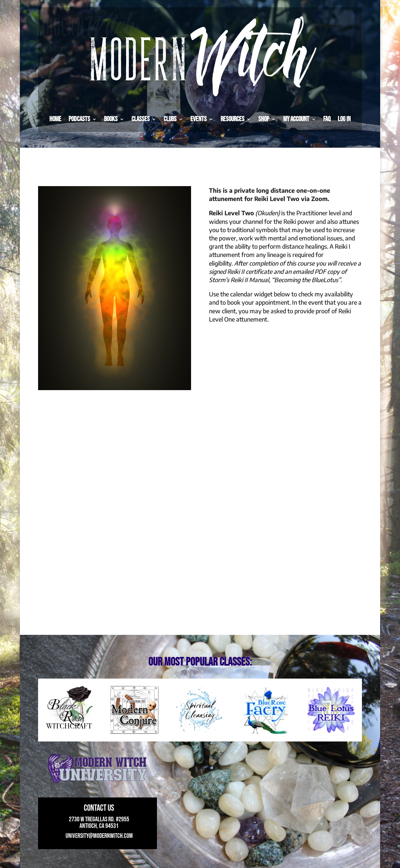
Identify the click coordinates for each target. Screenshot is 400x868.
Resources (232, 119)
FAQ (327, 119)
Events (199, 119)
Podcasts (79, 119)
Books (111, 119)
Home (55, 119)
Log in (344, 119)
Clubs (170, 119)
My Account (296, 119)
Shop (264, 119)
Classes (141, 119)
